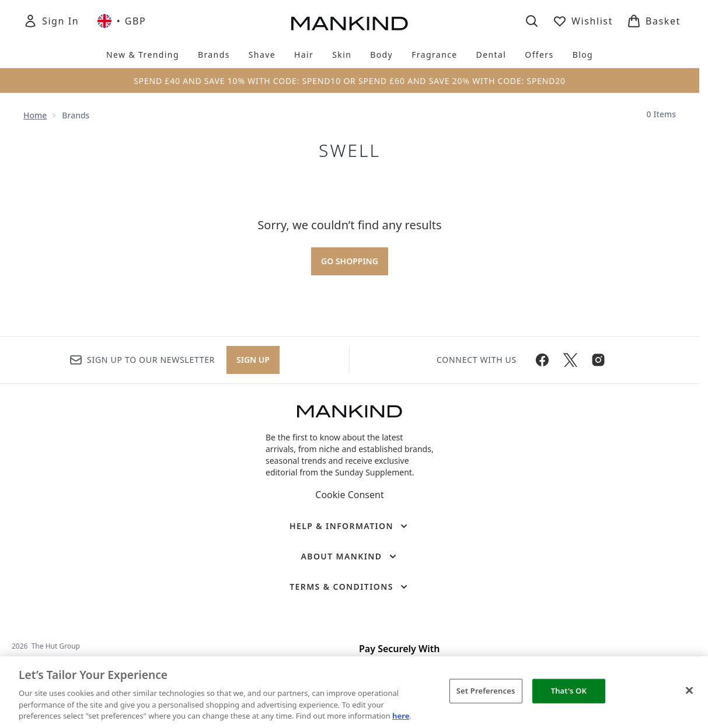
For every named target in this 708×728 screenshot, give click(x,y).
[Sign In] (51, 21)
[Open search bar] (532, 21)
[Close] (689, 691)
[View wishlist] (583, 21)
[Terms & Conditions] (350, 587)
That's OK (569, 691)
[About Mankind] (349, 556)
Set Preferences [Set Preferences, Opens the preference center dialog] (486, 691)
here (401, 716)
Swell (350, 150)
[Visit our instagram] (598, 360)
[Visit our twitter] (570, 360)
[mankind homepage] (350, 23)
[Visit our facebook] (542, 360)
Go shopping (350, 261)
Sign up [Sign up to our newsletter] (253, 360)
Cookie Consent (349, 495)
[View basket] (654, 21)
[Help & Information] (350, 526)
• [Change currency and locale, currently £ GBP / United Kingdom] (122, 21)
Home (35, 115)
